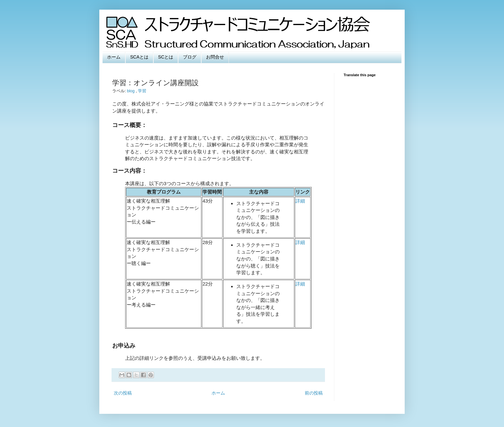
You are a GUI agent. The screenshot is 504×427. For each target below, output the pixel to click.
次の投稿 (123, 393)
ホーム (114, 57)
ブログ (190, 57)
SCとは (166, 57)
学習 (142, 91)
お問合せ (215, 57)
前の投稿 (314, 393)
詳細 (300, 201)
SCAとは (139, 57)
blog (131, 91)
